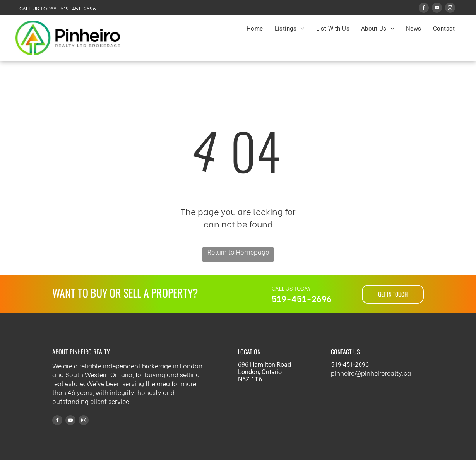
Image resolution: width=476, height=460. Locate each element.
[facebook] (424, 9)
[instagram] (450, 9)
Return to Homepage (238, 252)
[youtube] (437, 9)
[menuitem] (255, 29)
